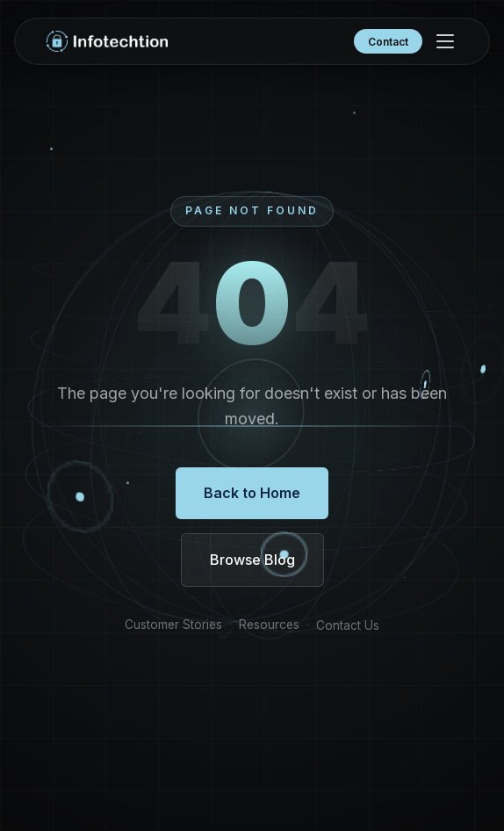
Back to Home (252, 493)
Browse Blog (252, 560)
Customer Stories (173, 625)
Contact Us (348, 626)
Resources (269, 625)
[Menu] (445, 41)
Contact (388, 42)
